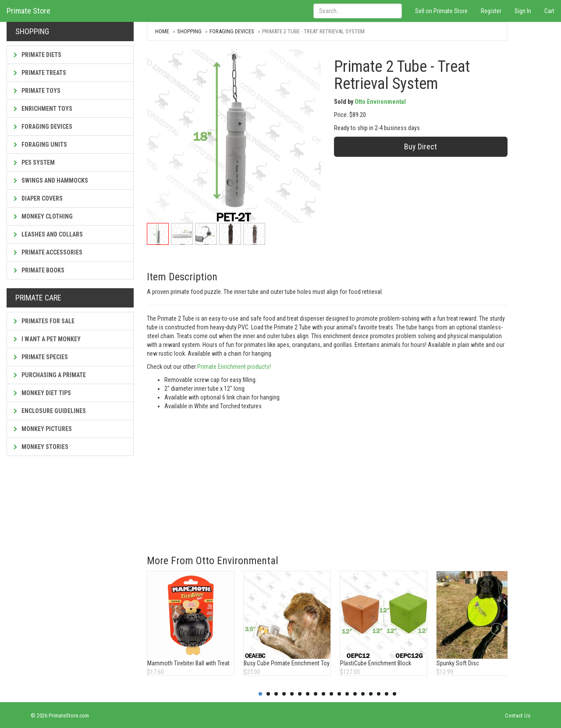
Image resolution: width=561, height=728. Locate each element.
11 (339, 694)
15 (371, 694)
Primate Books (39, 270)
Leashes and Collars (48, 234)
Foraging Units (40, 145)
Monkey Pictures (43, 429)
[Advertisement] (327, 476)
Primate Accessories (48, 252)
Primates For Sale (44, 321)
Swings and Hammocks (51, 180)
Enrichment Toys (43, 109)
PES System (34, 163)
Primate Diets (37, 55)
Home (162, 31)
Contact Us (518, 716)
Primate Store (28, 11)
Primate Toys (37, 91)
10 (331, 694)
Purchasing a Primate (50, 375)
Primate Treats (40, 73)
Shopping (189, 31)
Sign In (523, 11)
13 (355, 694)
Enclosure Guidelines (50, 411)
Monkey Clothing (43, 216)
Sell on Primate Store (441, 11)
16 (379, 694)
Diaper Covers (38, 198)
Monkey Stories (41, 447)
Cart (549, 11)
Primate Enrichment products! (233, 367)
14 (363, 694)
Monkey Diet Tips (42, 393)
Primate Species (41, 357)
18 (394, 694)
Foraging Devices (43, 127)
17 (387, 694)
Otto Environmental (380, 102)
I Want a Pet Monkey (47, 339)
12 (347, 694)
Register (491, 11)
